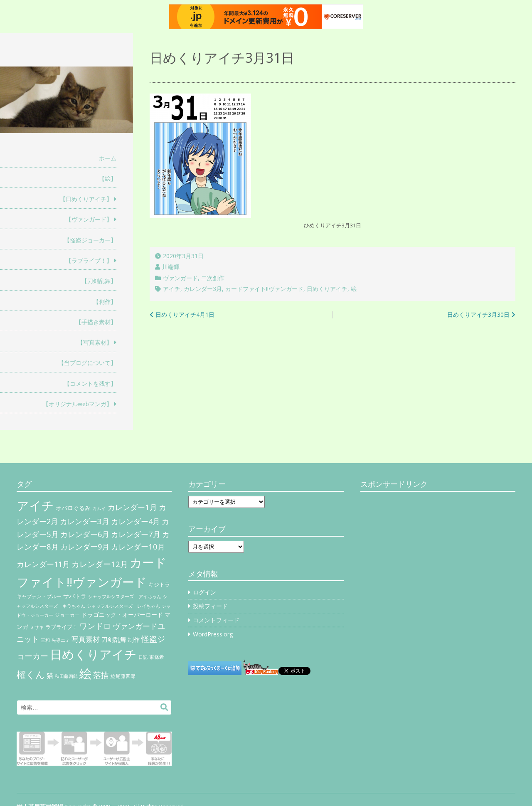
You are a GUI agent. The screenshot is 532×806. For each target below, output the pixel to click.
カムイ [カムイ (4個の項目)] (99, 508)
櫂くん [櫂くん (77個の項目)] (31, 674)
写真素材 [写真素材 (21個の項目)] (86, 639)
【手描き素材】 (96, 322)
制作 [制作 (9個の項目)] (134, 640)
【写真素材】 (95, 342)
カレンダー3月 (203, 289)
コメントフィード (216, 620)
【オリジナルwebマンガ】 (78, 404)
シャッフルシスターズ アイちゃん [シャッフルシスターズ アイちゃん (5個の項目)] (125, 596)
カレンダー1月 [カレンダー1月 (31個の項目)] (132, 507)
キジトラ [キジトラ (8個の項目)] (159, 584)
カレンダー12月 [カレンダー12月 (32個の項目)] (100, 564)
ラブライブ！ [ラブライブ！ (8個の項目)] (62, 627)
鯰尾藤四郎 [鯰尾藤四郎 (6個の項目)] (123, 676)
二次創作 (213, 278)
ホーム (108, 158)
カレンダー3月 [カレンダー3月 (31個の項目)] (85, 521)
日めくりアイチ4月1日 (185, 314)
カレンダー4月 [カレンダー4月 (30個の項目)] (135, 521)
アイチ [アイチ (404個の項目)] (35, 505)
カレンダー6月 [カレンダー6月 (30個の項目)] (85, 534)
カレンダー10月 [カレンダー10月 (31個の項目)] (138, 546)
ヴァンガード (180, 278)
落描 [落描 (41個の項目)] (101, 675)
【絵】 (108, 179)
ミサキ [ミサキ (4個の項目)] (37, 627)
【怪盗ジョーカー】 (90, 240)
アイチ (172, 289)
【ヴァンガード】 (89, 219)
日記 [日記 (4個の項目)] (143, 657)
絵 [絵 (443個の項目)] (85, 673)
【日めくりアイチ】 (86, 199)
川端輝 (171, 267)
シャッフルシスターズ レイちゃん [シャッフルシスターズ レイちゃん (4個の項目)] (123, 606)
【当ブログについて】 (87, 363)
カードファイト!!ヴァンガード (264, 289)
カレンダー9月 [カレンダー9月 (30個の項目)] (85, 547)
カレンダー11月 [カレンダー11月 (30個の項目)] (43, 564)
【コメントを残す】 (90, 383)
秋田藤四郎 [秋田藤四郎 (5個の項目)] (66, 676)
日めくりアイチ (327, 289)
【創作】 (105, 302)
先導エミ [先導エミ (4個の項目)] (61, 640)
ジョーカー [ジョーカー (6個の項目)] (67, 615)
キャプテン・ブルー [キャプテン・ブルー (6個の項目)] (39, 596)
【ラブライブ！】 (89, 260)
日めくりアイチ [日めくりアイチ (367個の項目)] (93, 654)
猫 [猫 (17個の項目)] (50, 675)
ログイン (204, 592)
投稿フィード (210, 606)
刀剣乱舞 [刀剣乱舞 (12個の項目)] (114, 639)
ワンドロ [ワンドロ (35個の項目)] (95, 626)
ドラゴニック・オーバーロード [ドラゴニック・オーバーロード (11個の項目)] (122, 615)
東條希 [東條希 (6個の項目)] (157, 657)
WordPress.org (213, 634)
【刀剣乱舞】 (99, 281)
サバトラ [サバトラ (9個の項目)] (75, 596)
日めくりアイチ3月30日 (478, 314)
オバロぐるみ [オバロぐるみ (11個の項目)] (73, 508)
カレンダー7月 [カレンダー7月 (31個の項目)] (136, 534)
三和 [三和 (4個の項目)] (45, 640)
